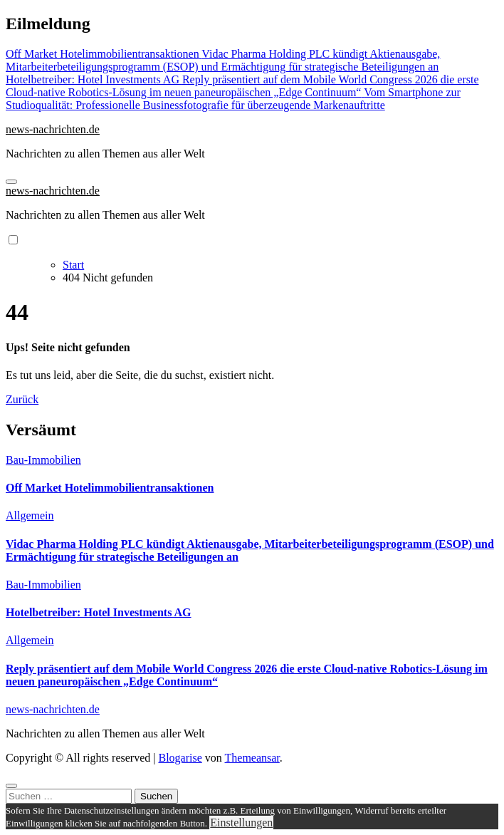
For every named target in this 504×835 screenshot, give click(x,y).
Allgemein (30, 515)
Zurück (22, 399)
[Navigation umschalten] (11, 182)
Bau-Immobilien (43, 460)
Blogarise (180, 758)
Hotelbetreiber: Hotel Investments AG (99, 612)
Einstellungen (241, 823)
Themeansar (252, 758)
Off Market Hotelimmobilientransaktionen (110, 488)
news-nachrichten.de (53, 129)
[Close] (11, 786)
